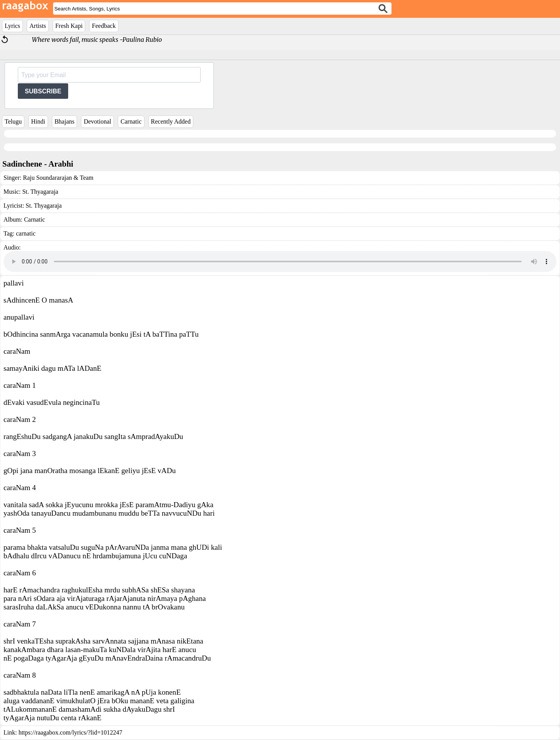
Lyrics (12, 26)
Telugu (13, 121)
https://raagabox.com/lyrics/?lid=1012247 (70, 732)
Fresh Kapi (69, 26)
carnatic (26, 233)
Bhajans (65, 121)
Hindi (38, 121)
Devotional (97, 121)
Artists (38, 26)
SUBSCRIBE (43, 91)
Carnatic (131, 121)
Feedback (104, 26)
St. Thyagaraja (40, 192)
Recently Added (171, 121)
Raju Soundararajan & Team (58, 178)
